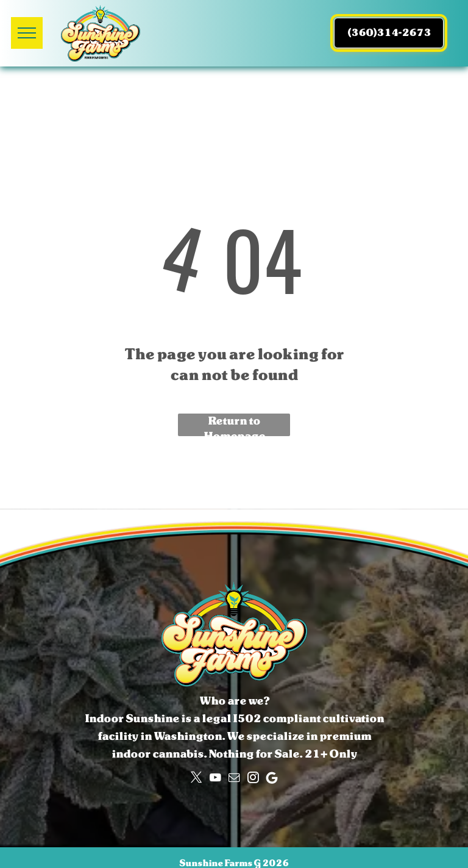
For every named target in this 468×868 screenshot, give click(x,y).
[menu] (27, 33)
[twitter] (196, 778)
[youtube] (215, 778)
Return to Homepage (234, 425)
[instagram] (253, 778)
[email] (234, 778)
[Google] (272, 778)
